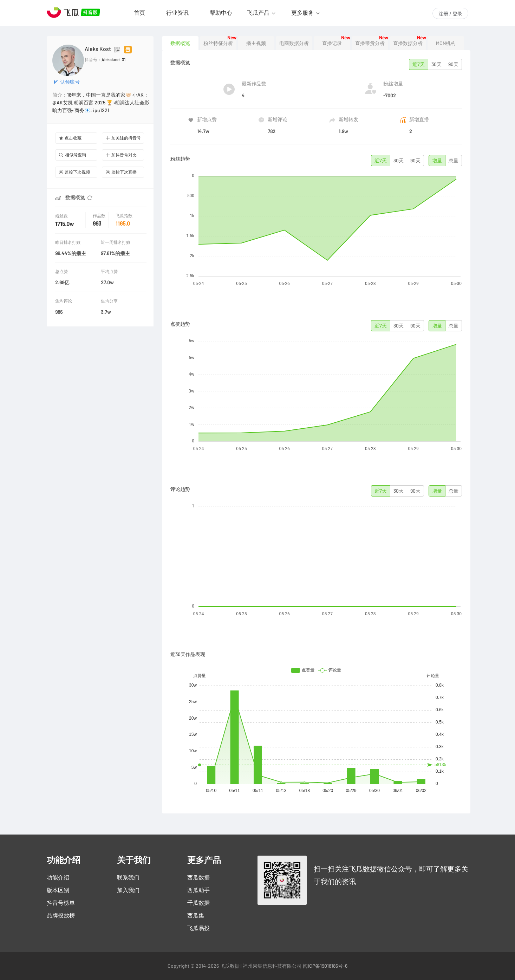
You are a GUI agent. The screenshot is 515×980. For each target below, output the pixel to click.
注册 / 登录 (450, 14)
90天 (453, 64)
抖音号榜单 (61, 903)
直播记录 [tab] (332, 43)
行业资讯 (177, 13)
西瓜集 (196, 915)
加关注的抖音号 (123, 138)
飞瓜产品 (258, 13)
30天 (436, 64)
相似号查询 (73, 155)
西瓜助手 (198, 890)
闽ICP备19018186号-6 (325, 966)
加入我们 (128, 890)
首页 (139, 13)
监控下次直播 (121, 172)
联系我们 (128, 877)
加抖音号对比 (121, 155)
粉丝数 (62, 216)
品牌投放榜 (61, 915)
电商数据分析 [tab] (294, 43)
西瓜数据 (198, 877)
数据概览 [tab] (180, 43)
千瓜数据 (198, 903)
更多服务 (302, 13)
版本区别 (58, 890)
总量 (454, 161)
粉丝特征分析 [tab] (218, 43)
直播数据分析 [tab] (408, 43)
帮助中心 (221, 13)
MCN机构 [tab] (446, 43)
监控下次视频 (74, 172)
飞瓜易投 (198, 928)
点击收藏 (70, 138)
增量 (437, 161)
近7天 (419, 64)
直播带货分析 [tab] (370, 43)
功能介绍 (58, 877)
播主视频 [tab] (256, 43)
